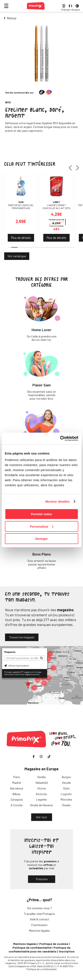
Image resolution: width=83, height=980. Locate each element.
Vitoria (41, 788)
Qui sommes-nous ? (40, 908)
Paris (17, 777)
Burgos (66, 777)
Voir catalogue (17, 256)
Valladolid (41, 783)
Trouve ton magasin (22, 637)
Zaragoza (17, 799)
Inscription (67, 951)
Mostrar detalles (58, 501)
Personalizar (42, 526)
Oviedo (66, 805)
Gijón (66, 788)
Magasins (10, 652)
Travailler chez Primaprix (40, 914)
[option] (64, 6)
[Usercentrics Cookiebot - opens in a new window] (60, 439)
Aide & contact (40, 919)
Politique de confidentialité (32, 948)
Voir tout (41, 817)
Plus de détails (21, 238)
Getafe (66, 783)
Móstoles (66, 799)
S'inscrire (42, 879)
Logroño (66, 794)
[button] (72, 168)
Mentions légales (40, 931)
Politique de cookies (54, 944)
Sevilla (41, 777)
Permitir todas (41, 514)
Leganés (41, 799)
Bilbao (17, 794)
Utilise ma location (17, 665)
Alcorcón (41, 794)
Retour (12, 18)
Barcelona (17, 788)
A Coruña (17, 805)
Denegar (41, 539)
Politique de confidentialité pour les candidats (40, 949)
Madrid (17, 783)
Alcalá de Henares (41, 805)
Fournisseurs (39, 925)
